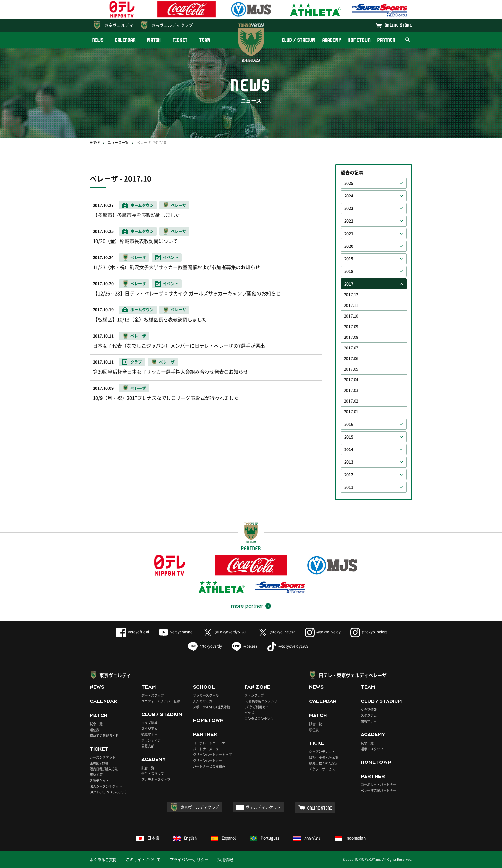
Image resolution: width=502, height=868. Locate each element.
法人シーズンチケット (106, 786)
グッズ (249, 713)
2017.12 (351, 295)
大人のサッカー (204, 701)
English (185, 838)
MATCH (154, 40)
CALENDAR (125, 40)
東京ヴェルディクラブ (172, 25)
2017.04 (351, 380)
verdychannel (176, 632)
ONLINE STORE (398, 25)
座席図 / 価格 (99, 763)
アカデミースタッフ (156, 779)
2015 (349, 437)
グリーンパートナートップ (212, 755)
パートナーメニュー (207, 749)
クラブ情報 (149, 723)
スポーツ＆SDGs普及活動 (211, 707)
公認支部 (148, 746)
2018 (349, 271)
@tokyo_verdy (323, 632)
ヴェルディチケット (263, 807)
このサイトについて (143, 860)
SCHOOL (204, 687)
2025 (349, 183)
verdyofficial (133, 632)
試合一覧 (96, 724)
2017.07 (351, 348)
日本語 (148, 838)
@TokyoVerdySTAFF (226, 632)
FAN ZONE (257, 687)
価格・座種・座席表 (324, 757)
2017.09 (351, 327)
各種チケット (99, 780)
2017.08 (351, 337)
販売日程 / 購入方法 (104, 769)
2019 (349, 259)
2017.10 (351, 316)
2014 (349, 449)
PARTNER (386, 40)
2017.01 (351, 412)
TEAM (205, 40)
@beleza (244, 646)
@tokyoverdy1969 (288, 646)
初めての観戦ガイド (104, 736)
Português (265, 838)
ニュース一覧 (118, 142)
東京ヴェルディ (119, 25)
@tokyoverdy (205, 646)
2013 (349, 462)
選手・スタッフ (153, 695)
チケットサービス (322, 769)
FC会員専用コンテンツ (261, 701)
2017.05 (351, 369)
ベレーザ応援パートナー (378, 790)
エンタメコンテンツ (259, 718)
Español (223, 838)
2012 (349, 475)
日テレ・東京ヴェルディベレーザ (353, 675)
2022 (349, 221)
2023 (349, 208)
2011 (349, 487)
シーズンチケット (103, 757)
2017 (349, 284)
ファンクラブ (254, 695)
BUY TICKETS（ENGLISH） (109, 792)
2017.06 (351, 358)
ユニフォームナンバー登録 (161, 701)
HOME (95, 142)
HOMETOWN (359, 40)
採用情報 (225, 860)
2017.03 (351, 390)
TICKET (180, 40)
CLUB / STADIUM (299, 40)
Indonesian (350, 838)
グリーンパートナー (207, 760)
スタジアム (149, 728)
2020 (349, 246)
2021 (349, 234)
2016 (349, 424)
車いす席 (96, 775)
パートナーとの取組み (209, 766)
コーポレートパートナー (211, 743)
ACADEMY (332, 40)
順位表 (95, 730)
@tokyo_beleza (277, 632)
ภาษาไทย (307, 838)
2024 (349, 196)
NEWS (98, 40)
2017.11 (351, 305)
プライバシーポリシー (189, 860)
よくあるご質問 (103, 860)
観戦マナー (149, 734)
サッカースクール (206, 695)
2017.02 (351, 401)
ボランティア (151, 740)
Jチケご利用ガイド (258, 707)
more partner (247, 606)
